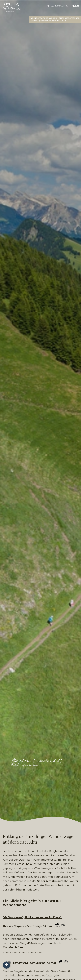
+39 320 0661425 (59, 6)
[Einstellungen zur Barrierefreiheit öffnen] (6, 965)
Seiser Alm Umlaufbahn (53, 881)
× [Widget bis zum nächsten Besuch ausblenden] (9, 962)
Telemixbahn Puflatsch (23, 890)
